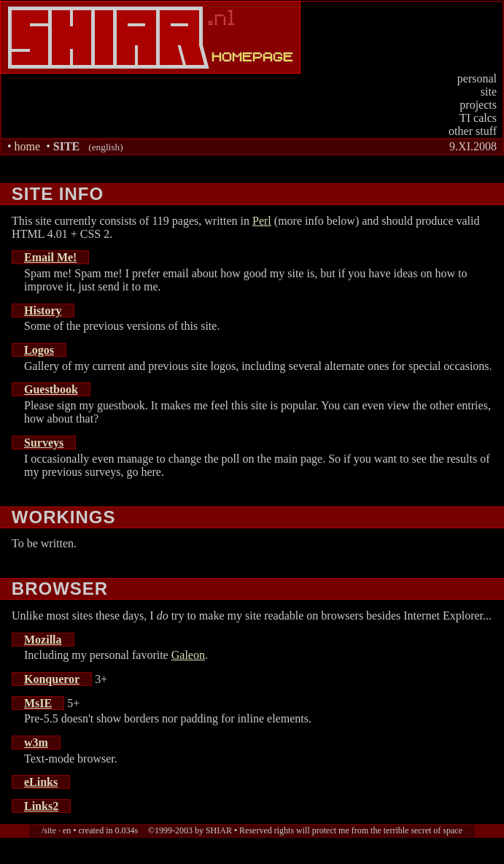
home (28, 146)
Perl (262, 221)
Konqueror (52, 679)
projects (478, 105)
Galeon (188, 655)
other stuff (473, 131)
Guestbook (51, 389)
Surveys (44, 443)
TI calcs (478, 118)
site (489, 92)
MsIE (38, 703)
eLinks (41, 782)
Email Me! (50, 257)
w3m (36, 742)
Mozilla (43, 640)
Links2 (41, 806)
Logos (39, 350)
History (43, 310)
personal (477, 78)
